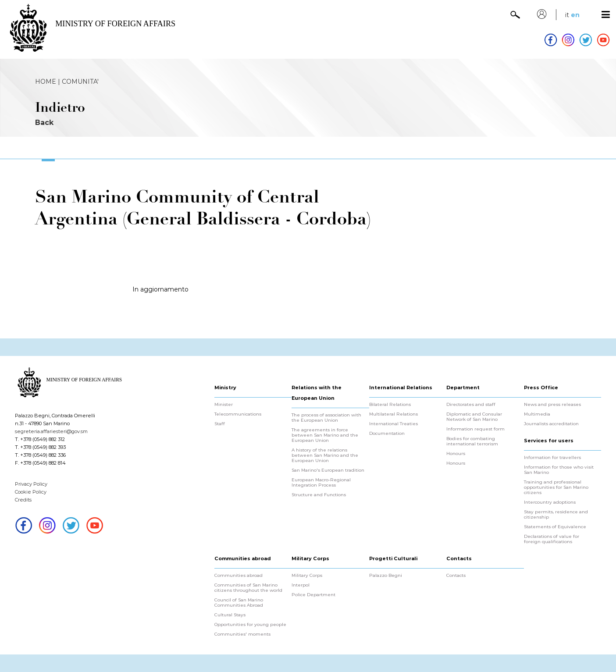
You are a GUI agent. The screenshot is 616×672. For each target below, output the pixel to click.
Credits (23, 500)
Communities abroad (239, 576)
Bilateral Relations (390, 405)
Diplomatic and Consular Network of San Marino (474, 417)
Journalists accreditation (551, 424)
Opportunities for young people (250, 625)
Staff (220, 424)
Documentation (387, 434)
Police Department (313, 595)
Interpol (301, 585)
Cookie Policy (31, 492)
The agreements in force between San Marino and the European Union (325, 435)
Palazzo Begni (386, 576)
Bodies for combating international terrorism (472, 441)
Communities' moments (242, 634)
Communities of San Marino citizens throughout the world (248, 588)
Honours (456, 454)
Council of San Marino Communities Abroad (239, 603)
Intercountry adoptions (550, 502)
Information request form (475, 429)
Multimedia (537, 414)
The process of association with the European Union (326, 418)
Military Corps (307, 576)
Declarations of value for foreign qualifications (552, 539)
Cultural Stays (230, 615)
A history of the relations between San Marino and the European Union (325, 455)
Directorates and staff (471, 405)
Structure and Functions (319, 495)
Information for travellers (552, 458)
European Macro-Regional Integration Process (321, 483)
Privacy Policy (31, 484)
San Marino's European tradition (328, 470)
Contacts (456, 576)
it (567, 15)
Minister (224, 405)
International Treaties (393, 424)
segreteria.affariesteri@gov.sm (51, 431)
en (575, 15)
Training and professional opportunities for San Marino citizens (556, 487)
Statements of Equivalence (555, 527)
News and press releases (552, 405)
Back (44, 123)
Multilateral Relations (393, 414)
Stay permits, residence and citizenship (556, 515)
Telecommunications (238, 414)
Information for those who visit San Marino (559, 470)
